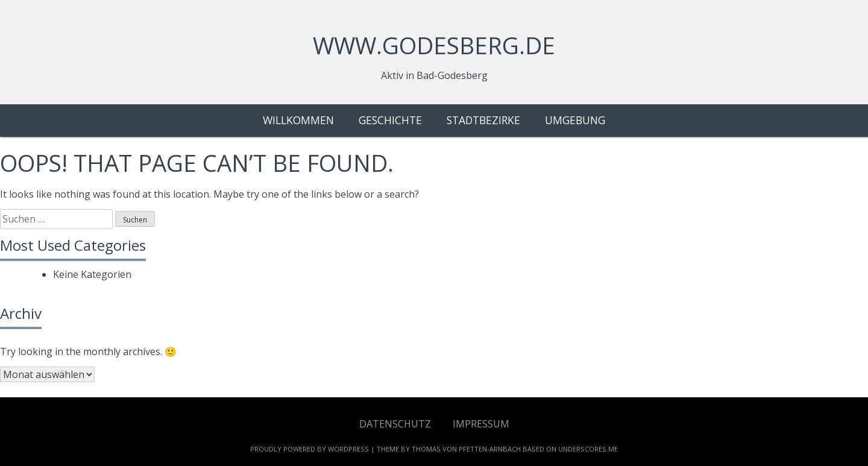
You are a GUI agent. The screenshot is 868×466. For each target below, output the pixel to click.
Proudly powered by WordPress (310, 449)
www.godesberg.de (434, 45)
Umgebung (575, 120)
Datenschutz (395, 423)
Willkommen (298, 120)
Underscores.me (588, 449)
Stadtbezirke (483, 120)
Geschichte (390, 120)
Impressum (481, 423)
